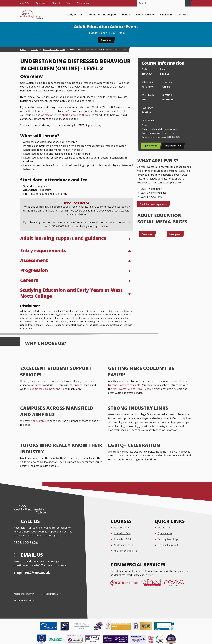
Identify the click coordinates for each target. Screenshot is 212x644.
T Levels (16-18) (122, 539)
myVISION (25, 3)
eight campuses (40, 421)
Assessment (34, 260)
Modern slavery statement (25, 600)
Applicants (41, 3)
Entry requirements (43, 250)
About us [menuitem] (126, 14)
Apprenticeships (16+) (126, 551)
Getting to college (168, 539)
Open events (165, 533)
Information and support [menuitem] (101, 14)
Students (56, 3)
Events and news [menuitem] (146, 14)
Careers (29, 280)
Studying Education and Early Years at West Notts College (71, 293)
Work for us (83, 3)
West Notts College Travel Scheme (133, 389)
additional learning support (46, 389)
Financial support (168, 545)
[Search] (188, 3)
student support (51, 381)
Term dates (164, 527)
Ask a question (173, 146)
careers (40, 385)
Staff (69, 3)
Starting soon (122, 527)
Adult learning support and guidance (63, 238)
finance (78, 385)
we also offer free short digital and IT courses (68, 115)
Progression (34, 270)
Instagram (175, 234)
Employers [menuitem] (166, 14)
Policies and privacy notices (25, 594)
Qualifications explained (153, 204)
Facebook (147, 234)
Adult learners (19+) (125, 545)
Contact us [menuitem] (183, 14)
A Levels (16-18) (122, 533)
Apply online (150, 146)
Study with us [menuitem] (74, 14)
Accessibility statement (51, 594)
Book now (106, 40)
